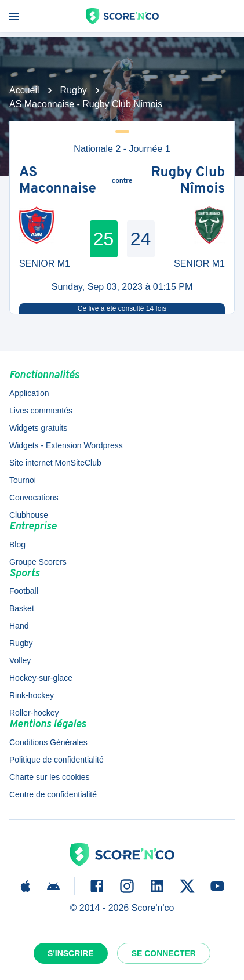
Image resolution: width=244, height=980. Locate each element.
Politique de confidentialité (57, 760)
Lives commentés (41, 411)
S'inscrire (71, 953)
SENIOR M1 (45, 264)
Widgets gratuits (38, 428)
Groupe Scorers (38, 562)
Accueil (24, 90)
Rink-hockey (32, 695)
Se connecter (164, 953)
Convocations (34, 498)
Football (24, 591)
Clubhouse (29, 515)
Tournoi (23, 480)
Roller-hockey (34, 713)
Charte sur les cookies (50, 777)
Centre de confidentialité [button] (53, 794)
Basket (22, 608)
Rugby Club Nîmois (188, 181)
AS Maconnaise (58, 181)
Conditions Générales (48, 742)
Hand (19, 626)
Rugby (74, 90)
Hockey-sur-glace (41, 678)
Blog (17, 545)
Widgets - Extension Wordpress (66, 445)
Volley (20, 660)
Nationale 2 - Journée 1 (122, 149)
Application (29, 393)
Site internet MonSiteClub (55, 463)
